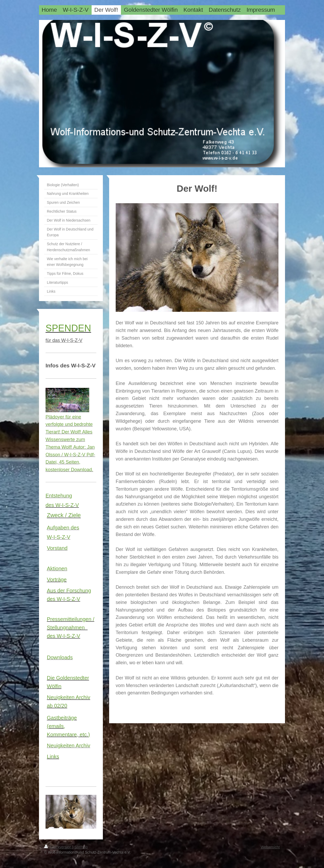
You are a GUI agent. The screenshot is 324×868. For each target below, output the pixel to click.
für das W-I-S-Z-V (64, 340)
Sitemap (81, 847)
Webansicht (270, 847)
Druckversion (58, 847)
